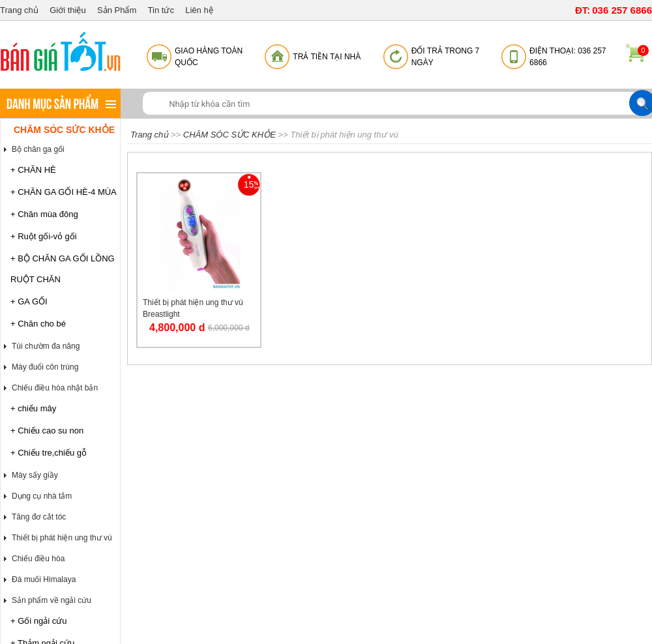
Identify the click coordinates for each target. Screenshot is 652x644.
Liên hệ (199, 10)
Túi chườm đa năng (46, 346)
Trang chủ (19, 10)
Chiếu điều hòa (38, 559)
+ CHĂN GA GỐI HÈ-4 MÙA (64, 192)
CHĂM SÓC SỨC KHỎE (64, 130)
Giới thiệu (67, 10)
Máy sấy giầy (35, 475)
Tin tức (161, 10)
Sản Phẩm (117, 10)
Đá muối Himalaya (44, 579)
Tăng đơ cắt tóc (39, 517)
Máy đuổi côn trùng (45, 367)
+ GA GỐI (29, 301)
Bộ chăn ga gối (38, 149)
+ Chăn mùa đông (44, 214)
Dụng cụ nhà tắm (42, 496)
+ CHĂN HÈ (33, 170)
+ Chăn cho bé (38, 324)
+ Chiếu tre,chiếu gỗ (49, 453)
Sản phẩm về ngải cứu (52, 600)
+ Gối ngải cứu (39, 621)
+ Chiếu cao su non (47, 431)
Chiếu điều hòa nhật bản (55, 388)
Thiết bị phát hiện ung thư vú (62, 538)
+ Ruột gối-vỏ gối (44, 236)
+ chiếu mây (33, 408)
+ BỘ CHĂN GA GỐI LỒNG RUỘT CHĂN (63, 269)
